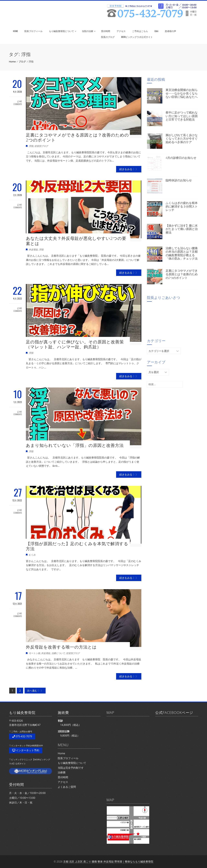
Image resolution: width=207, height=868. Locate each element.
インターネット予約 (26, 750)
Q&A (156, 31)
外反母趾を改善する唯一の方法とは (61, 647)
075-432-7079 (22, 736)
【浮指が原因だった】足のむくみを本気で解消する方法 (77, 546)
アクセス (121, 31)
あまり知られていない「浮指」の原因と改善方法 (75, 445)
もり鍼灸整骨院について (63, 31)
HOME (15, 31)
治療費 (62, 772)
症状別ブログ (41, 146)
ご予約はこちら (140, 31)
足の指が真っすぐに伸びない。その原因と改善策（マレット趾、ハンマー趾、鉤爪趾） (75, 344)
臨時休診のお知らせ (179, 180)
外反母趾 (33, 249)
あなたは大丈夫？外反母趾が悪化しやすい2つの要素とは (76, 241)
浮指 (31, 146)
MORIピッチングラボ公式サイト (137, 37)
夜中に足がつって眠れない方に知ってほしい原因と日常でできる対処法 (182, 116)
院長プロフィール (33, 31)
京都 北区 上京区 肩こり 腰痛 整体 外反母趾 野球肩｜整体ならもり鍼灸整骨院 (108, 862)
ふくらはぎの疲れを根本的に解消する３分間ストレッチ (182, 206)
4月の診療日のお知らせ (181, 158)
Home (61, 753)
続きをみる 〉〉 (129, 169)
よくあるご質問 (67, 787)
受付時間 (106, 31)
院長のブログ (108, 37)
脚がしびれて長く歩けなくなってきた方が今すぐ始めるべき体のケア (182, 139)
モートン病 (34, 653)
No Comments (18, 103)
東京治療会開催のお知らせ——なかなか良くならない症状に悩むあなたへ (182, 93)
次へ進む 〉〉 (35, 691)
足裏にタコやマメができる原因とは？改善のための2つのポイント (77, 137)
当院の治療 (89, 31)
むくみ (32, 555)
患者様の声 (170, 31)
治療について (58, 653)
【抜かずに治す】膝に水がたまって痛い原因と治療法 (182, 229)
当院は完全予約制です (71, 768)
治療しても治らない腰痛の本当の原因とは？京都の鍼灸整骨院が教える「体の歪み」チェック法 (182, 253)
